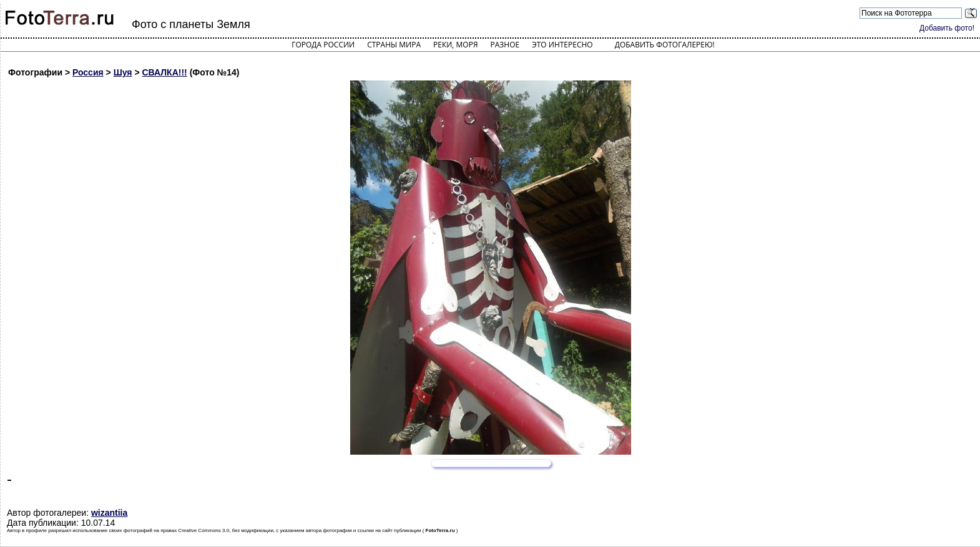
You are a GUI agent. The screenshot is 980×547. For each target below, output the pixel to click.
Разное (505, 45)
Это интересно (562, 45)
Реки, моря (455, 45)
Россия (88, 72)
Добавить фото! (947, 28)
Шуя (123, 72)
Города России (323, 45)
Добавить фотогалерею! (665, 45)
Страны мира (394, 45)
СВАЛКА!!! (164, 72)
